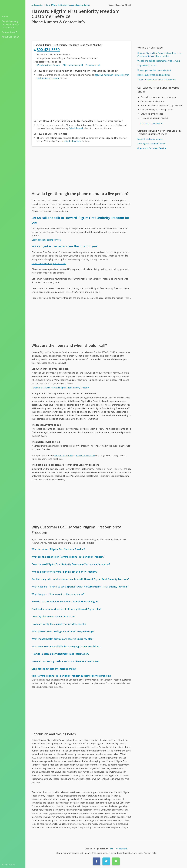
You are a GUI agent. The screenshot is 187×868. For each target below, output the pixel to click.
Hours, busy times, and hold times (154, 75)
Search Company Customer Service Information (10, 24)
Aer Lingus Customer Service (151, 144)
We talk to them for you (48, 65)
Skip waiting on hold (73, 65)
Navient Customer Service (150, 139)
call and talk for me (63, 455)
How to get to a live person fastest (154, 70)
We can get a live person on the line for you (64, 246)
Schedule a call (93, 65)
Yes (112, 849)
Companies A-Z (9, 32)
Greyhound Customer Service (152, 148)
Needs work (122, 849)
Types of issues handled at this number (157, 80)
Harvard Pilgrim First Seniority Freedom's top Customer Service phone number (159, 55)
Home (5, 17)
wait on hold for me (85, 455)
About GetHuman (10, 37)
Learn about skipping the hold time (49, 264)
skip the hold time (73, 141)
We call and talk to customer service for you (159, 61)
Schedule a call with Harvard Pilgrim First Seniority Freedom (60, 388)
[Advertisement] (81, 99)
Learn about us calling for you (46, 240)
